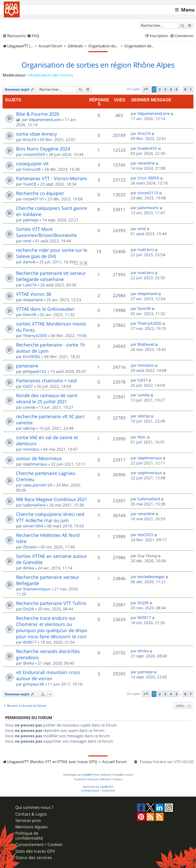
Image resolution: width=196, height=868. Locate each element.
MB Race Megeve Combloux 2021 (52, 499)
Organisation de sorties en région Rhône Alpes (98, 65)
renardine (146, 163)
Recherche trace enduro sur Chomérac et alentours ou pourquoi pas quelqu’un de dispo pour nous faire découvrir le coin (52, 627)
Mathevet (146, 344)
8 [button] (185, 89)
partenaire (27, 366)
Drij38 (28, 609)
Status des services (34, 858)
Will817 (30, 642)
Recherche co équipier (40, 193)
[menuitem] (33, 36)
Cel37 (28, 386)
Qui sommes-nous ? (34, 807)
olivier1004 (33, 526)
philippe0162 (35, 371)
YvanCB (30, 184)
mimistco (146, 365)
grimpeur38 (33, 684)
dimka (28, 568)
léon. (142, 437)
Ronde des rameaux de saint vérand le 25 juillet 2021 (47, 398)
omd (27, 241)
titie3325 (145, 535)
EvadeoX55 (147, 148)
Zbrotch (30, 547)
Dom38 (30, 314)
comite (29, 407)
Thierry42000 (35, 335)
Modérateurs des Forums (51, 75)
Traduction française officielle (92, 779)
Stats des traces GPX (35, 851)
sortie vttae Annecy (36, 134)
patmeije (31, 220)
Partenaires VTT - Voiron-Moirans (52, 178)
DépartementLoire (45, 120)
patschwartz (148, 208)
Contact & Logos (31, 814)
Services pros (28, 821)
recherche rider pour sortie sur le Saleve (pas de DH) (52, 253)
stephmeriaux (35, 464)
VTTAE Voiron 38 (34, 294)
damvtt (29, 262)
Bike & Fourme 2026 (38, 114)
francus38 (32, 169)
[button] (146, 89)
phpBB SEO (107, 787)
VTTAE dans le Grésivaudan (45, 309)
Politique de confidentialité (29, 836)
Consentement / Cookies (39, 845)
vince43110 (33, 199)
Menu (188, 10)
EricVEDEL (32, 356)
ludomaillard (34, 505)
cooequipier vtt (32, 164)
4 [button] (171, 89)
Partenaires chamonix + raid (46, 381)
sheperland (33, 300)
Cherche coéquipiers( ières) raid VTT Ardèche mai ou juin (50, 517)
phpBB (86, 775)
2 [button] (160, 89)
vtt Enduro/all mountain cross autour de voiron (48, 675)
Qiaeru (118, 779)
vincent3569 (34, 154)
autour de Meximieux (39, 458)
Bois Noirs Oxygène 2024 (43, 149)
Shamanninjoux (37, 589)
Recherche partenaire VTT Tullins (51, 603)
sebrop (29, 428)
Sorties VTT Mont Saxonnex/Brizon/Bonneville (46, 232)
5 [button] (176, 89)
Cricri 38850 (148, 178)
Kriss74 (29, 139)
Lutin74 (30, 285)
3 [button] (165, 89)
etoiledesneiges (151, 577)
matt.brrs (146, 249)
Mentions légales (32, 827)
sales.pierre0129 (38, 485)
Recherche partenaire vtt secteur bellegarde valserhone (51, 276)
